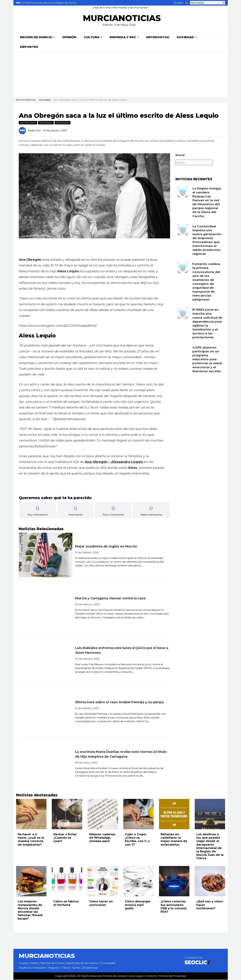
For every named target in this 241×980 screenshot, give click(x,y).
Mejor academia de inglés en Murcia (106, 547)
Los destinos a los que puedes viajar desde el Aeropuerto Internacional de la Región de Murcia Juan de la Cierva (210, 847)
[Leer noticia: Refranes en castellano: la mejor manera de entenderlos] (174, 814)
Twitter (76, 968)
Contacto (151, 976)
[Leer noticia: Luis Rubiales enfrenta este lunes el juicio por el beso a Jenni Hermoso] (46, 659)
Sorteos (178, 3)
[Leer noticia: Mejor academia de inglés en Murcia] (46, 555)
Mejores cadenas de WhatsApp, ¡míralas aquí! (102, 838)
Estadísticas (90, 968)
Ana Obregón (96, 462)
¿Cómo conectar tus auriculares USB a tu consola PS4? (174, 907)
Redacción (34, 131)
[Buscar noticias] (187, 3)
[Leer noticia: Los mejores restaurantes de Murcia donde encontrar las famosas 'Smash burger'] (31, 882)
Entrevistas (158, 37)
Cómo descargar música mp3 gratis (138, 905)
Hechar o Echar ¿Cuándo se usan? (65, 838)
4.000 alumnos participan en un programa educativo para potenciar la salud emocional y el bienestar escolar (207, 360)
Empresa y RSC (124, 37)
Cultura (93, 37)
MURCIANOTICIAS (122, 19)
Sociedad (187, 37)
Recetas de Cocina (52, 963)
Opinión (69, 37)
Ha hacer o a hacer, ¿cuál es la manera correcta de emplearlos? (31, 840)
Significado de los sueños (82, 963)
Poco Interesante (113, 511)
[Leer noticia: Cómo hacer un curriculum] (103, 882)
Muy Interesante (38, 511)
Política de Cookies (115, 976)
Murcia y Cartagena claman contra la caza (110, 599)
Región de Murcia (37, 37)
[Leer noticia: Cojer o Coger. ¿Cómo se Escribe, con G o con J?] (138, 814)
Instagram (39, 968)
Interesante (75, 511)
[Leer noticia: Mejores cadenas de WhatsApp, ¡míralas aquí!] (103, 814)
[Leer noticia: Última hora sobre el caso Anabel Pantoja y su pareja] (46, 711)
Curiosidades (108, 963)
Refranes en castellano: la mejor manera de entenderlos (174, 840)
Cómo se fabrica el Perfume (66, 903)
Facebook (25, 968)
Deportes (29, 47)
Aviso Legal (136, 976)
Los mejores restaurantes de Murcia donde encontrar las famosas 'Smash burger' (30, 910)
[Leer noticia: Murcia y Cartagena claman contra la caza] (46, 607)
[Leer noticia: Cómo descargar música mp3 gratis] (138, 882)
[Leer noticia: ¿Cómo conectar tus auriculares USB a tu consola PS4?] (174, 882)
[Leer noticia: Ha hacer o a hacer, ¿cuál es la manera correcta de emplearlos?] (31, 814)
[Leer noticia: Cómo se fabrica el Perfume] (67, 882)
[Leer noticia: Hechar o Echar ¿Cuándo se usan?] (67, 814)
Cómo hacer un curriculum (101, 903)
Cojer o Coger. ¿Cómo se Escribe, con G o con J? (137, 840)
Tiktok (66, 968)
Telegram (54, 968)
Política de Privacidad (172, 976)
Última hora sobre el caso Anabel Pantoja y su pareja (119, 703)
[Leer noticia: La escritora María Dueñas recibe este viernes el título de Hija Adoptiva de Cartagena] (46, 763)
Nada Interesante (151, 511)
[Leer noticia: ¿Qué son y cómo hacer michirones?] (210, 882)
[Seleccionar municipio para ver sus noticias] (208, 3)
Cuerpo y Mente (29, 963)
